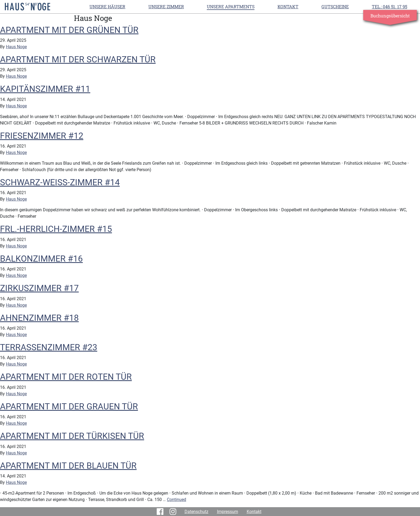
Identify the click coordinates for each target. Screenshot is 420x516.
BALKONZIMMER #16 (41, 259)
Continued (177, 500)
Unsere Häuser (107, 7)
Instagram (174, 512)
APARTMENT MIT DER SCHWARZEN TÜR (78, 59)
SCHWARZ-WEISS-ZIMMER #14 (60, 182)
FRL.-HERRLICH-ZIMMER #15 (56, 229)
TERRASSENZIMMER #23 (49, 347)
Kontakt (288, 7)
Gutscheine (335, 7)
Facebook (161, 512)
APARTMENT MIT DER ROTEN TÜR (66, 377)
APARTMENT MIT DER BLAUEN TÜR (68, 466)
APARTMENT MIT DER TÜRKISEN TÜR (72, 436)
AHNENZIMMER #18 (39, 318)
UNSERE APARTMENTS (231, 7)
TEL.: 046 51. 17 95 (389, 7)
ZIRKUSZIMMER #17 (39, 288)
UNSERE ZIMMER (166, 7)
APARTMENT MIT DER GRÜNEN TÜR (69, 30)
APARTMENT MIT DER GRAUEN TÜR (69, 406)
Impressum (228, 512)
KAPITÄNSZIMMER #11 (45, 89)
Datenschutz (196, 512)
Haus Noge (16, 47)
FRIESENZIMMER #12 (42, 136)
